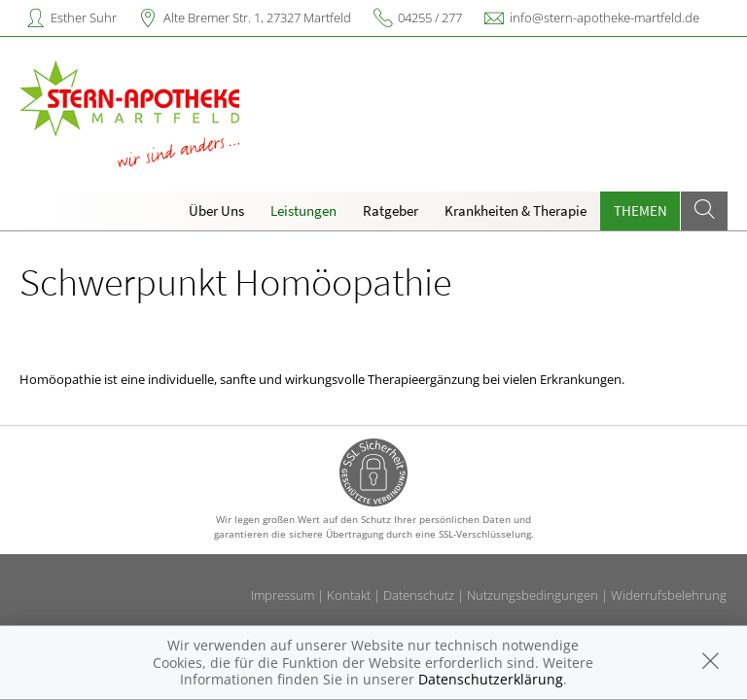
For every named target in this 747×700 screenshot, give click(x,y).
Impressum (283, 595)
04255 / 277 (430, 17)
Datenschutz (419, 595)
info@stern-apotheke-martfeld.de (605, 17)
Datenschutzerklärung (491, 679)
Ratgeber (391, 210)
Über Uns (216, 210)
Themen (640, 210)
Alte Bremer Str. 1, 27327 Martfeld (257, 17)
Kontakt (349, 595)
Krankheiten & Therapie (516, 210)
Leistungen (303, 210)
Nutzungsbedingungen (533, 595)
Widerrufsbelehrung (669, 595)
